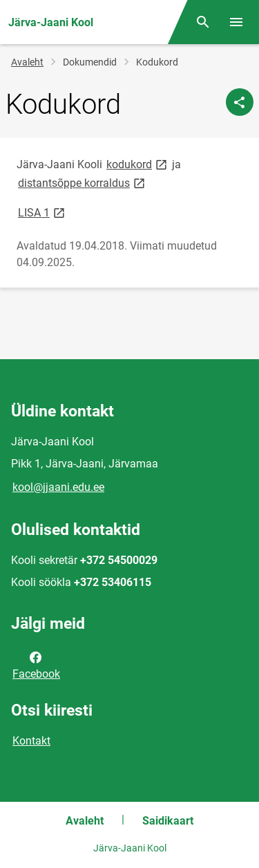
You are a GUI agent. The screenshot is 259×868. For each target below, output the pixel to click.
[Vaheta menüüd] (236, 22)
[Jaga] (240, 102)
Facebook (36, 665)
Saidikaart (168, 821)
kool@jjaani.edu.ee (58, 487)
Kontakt (31, 741)
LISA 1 (42, 212)
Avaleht (27, 62)
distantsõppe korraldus (83, 182)
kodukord (138, 164)
